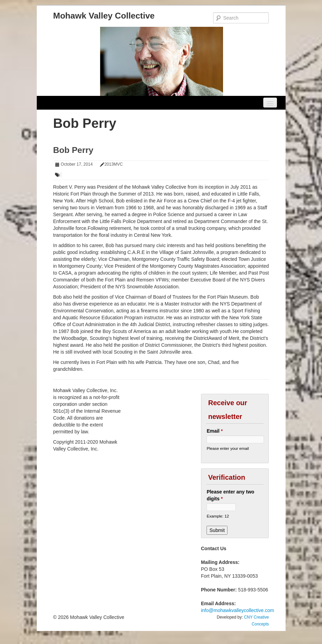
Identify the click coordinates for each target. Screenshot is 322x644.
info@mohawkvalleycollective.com (238, 610)
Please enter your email (228, 448)
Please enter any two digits (230, 495)
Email (215, 431)
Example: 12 (218, 516)
